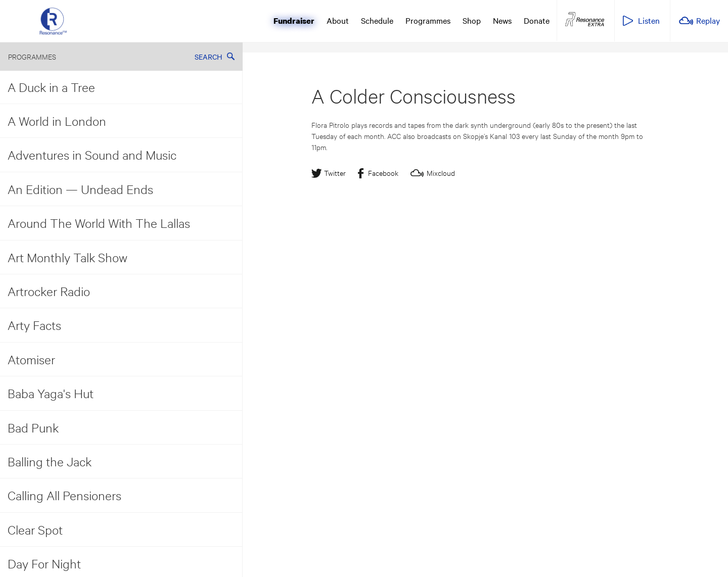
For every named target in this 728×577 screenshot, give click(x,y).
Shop (472, 20)
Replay (708, 20)
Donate (537, 20)
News (502, 20)
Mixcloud (441, 173)
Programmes (428, 20)
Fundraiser (294, 21)
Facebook (383, 173)
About (338, 20)
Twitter (335, 173)
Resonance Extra (585, 20)
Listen (649, 20)
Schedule (377, 20)
